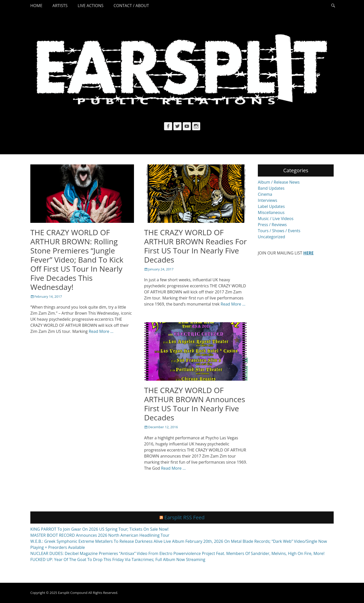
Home (36, 6)
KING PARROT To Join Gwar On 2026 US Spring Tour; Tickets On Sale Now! (99, 529)
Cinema (265, 194)
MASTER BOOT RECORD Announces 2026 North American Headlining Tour (100, 535)
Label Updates (271, 206)
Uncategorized (271, 237)
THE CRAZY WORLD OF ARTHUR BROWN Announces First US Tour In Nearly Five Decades (195, 404)
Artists (60, 6)
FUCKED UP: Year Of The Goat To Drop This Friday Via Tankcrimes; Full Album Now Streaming (118, 560)
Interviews (268, 200)
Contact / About (131, 6)
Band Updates (271, 188)
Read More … (101, 331)
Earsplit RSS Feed (184, 518)
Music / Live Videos (276, 219)
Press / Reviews (272, 225)
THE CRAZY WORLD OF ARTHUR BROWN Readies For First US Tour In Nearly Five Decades (195, 246)
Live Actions (90, 6)
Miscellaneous (271, 212)
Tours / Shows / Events (279, 231)
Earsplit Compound (73, 593)
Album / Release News (279, 182)
